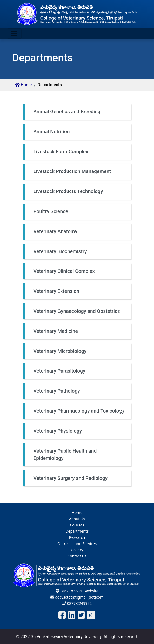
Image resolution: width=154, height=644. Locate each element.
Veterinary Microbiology (78, 351)
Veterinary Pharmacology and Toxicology (79, 411)
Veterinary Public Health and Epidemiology (78, 455)
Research (77, 537)
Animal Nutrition (78, 132)
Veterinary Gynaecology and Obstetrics (78, 311)
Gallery (77, 550)
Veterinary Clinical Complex (78, 271)
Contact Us (77, 556)
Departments (77, 531)
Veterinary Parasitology (78, 371)
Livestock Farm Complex (78, 152)
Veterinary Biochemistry (78, 252)
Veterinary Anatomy (78, 232)
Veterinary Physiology (78, 431)
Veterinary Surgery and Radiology (78, 478)
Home (24, 85)
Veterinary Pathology (78, 391)
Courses (77, 525)
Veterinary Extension (78, 291)
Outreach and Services (77, 544)
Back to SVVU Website (77, 591)
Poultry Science (78, 212)
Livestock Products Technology (78, 192)
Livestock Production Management (78, 172)
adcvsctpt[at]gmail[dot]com (77, 597)
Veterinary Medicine (78, 331)
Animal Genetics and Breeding (78, 112)
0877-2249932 (77, 603)
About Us (77, 519)
